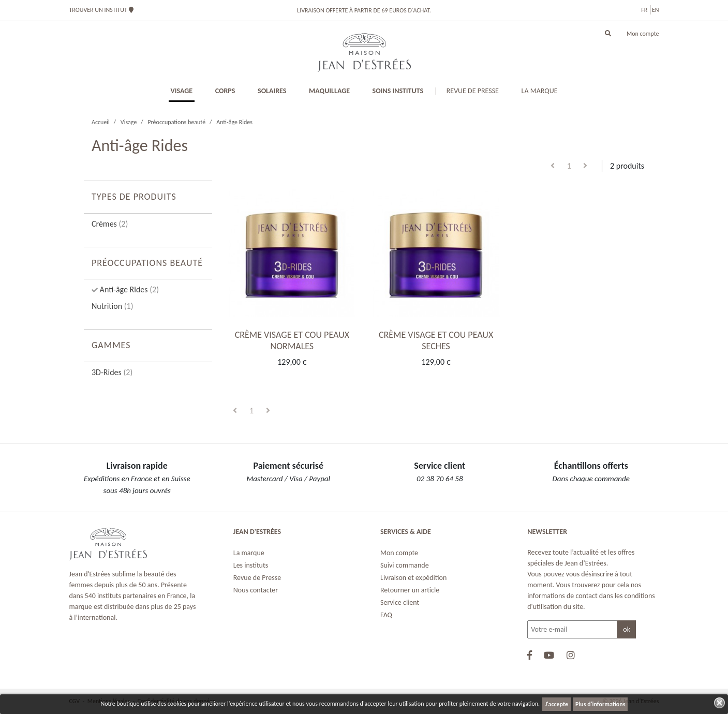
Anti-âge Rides (128, 289)
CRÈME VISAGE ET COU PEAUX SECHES (436, 340)
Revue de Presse (257, 578)
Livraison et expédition (413, 578)
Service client (400, 603)
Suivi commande (405, 565)
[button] (608, 34)
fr (644, 10)
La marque (249, 553)
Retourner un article (410, 590)
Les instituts (251, 565)
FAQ (386, 615)
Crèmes (110, 224)
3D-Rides (112, 372)
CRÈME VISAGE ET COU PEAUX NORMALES (292, 340)
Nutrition (113, 306)
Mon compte (643, 34)
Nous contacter (256, 590)
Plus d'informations (600, 704)
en (656, 10)
